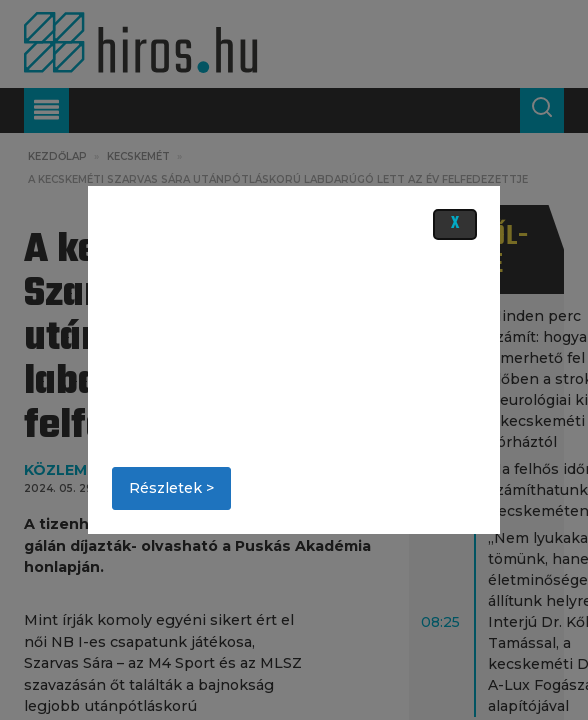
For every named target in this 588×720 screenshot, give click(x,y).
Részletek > (171, 488)
